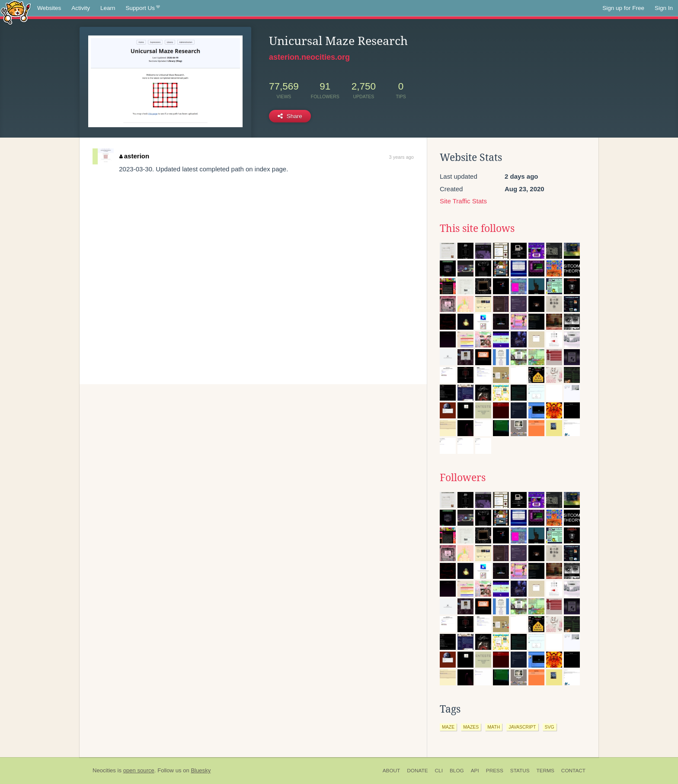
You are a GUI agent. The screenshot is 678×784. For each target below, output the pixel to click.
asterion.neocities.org (309, 57)
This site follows (477, 228)
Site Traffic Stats (463, 201)
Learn (108, 8)
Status (520, 771)
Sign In (664, 8)
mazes (471, 727)
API (475, 771)
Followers (463, 478)
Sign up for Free (623, 8)
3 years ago (401, 157)
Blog (457, 771)
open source (139, 770)
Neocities (104, 770)
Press (495, 771)
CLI (439, 771)
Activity (81, 8)
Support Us (143, 8)
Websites (49, 8)
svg (550, 727)
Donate (417, 771)
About (392, 771)
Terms (545, 771)
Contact (573, 771)
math (494, 727)
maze (448, 727)
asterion (134, 156)
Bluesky (201, 770)
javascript (522, 727)
